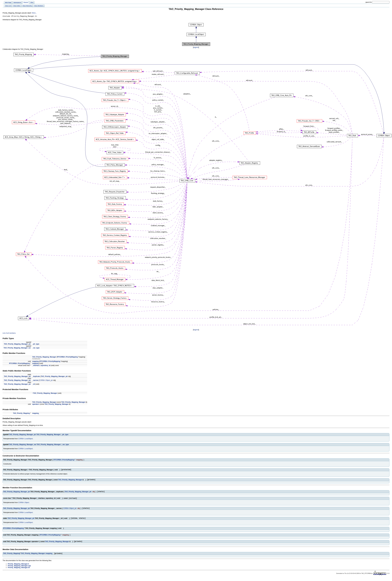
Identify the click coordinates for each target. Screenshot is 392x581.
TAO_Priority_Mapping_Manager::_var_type (53, 445)
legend (196, 48)
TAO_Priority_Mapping (21, 414)
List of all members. (9, 333)
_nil (34, 385)
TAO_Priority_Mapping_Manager (44, 357)
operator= (36, 405)
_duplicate (36, 377)
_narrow (35, 381)
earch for (369, 2)
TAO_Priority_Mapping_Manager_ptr (17, 344)
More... (34, 13)
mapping (35, 362)
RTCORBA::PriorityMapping (67, 357)
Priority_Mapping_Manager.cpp (19, 569)
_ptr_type (36, 344)
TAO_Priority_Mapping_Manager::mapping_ (37, 557)
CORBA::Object (24, 504)
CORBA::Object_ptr (46, 381)
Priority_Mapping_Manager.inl (19, 571)
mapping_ (36, 414)
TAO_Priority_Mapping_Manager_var (17, 348)
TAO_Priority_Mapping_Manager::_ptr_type (52, 435)
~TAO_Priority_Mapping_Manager (45, 394)
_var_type (36, 348)
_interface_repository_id (41, 366)
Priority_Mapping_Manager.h (18, 567)
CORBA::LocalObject (26, 439)
